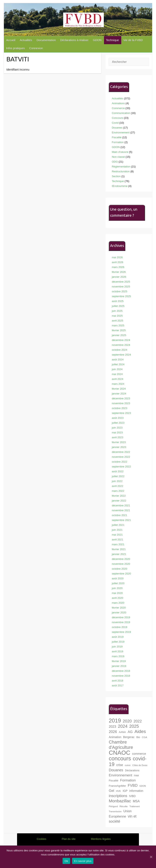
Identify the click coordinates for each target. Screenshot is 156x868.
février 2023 (119, 442)
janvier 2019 (119, 666)
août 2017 (118, 685)
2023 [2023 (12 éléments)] (112, 727)
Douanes (117, 128)
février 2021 (119, 549)
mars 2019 (118, 656)
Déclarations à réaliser (74, 40)
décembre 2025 (121, 282)
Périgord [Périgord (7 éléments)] (113, 806)
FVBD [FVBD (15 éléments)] (133, 785)
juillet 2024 (118, 364)
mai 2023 (117, 432)
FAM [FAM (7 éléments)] (136, 775)
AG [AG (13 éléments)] (130, 732)
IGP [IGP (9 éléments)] (125, 791)
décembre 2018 (121, 671)
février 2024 (119, 389)
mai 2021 (117, 535)
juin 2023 (117, 428)
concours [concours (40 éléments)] (120, 759)
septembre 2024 (121, 355)
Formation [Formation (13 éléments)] (128, 780)
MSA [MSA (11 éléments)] (136, 801)
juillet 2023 (118, 423)
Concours (117, 118)
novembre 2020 (121, 564)
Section (116, 176)
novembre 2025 (121, 287)
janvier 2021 (119, 554)
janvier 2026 (119, 277)
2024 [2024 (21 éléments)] (123, 726)
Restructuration (121, 171)
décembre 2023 (121, 398)
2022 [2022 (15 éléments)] (138, 721)
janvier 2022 (119, 501)
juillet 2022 (118, 476)
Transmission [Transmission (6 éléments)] (115, 811)
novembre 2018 (121, 676)
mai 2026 (117, 257)
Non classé (118, 157)
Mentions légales (101, 839)
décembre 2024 (121, 340)
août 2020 (118, 578)
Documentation (46, 40)
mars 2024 (118, 384)
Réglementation (121, 167)
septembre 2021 (121, 520)
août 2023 (118, 418)
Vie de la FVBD (133, 40)
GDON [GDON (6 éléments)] (143, 786)
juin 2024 (117, 369)
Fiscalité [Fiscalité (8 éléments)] (113, 781)
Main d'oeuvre (120, 152)
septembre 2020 (121, 574)
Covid (115, 123)
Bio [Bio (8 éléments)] (138, 737)
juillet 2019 (118, 642)
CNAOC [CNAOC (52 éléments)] (119, 753)
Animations (118, 103)
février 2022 (119, 496)
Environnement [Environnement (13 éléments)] (120, 775)
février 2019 (119, 661)
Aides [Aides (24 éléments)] (140, 731)
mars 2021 (118, 544)
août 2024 (118, 360)
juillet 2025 (118, 306)
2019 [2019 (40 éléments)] (115, 721)
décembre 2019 (121, 617)
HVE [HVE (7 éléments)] (118, 791)
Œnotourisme (120, 186)
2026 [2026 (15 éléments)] (113, 732)
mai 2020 (117, 593)
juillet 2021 (118, 525)
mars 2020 (118, 603)
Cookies (42, 839)
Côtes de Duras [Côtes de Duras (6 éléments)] (140, 765)
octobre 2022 (119, 462)
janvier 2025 (119, 335)
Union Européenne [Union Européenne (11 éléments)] (120, 814)
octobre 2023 (119, 408)
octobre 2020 (119, 569)
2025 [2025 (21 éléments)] (134, 726)
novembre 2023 (121, 403)
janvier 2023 (119, 447)
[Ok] (151, 857)
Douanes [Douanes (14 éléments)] (116, 770)
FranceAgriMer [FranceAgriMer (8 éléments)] (117, 786)
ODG (115, 162)
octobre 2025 (119, 291)
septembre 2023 (121, 413)
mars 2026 (118, 267)
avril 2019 (117, 651)
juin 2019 (117, 647)
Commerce (118, 108)
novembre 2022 (121, 457)
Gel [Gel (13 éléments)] (111, 791)
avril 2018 (117, 681)
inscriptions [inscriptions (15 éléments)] (118, 796)
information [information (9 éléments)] (136, 791)
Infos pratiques (15, 48)
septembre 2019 (121, 632)
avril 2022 (117, 486)
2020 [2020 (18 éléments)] (127, 721)
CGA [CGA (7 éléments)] (145, 737)
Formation (118, 142)
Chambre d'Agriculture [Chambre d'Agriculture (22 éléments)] (121, 745)
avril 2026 (117, 262)
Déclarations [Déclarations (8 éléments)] (132, 770)
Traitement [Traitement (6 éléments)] (135, 806)
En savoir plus (83, 861)
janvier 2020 (119, 612)
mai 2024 (117, 374)
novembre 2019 (121, 622)
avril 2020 (117, 598)
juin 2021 (117, 530)
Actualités (26, 40)
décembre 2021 (121, 505)
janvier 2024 (119, 394)
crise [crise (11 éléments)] (120, 765)
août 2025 (118, 301)
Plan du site (69, 839)
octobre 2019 (119, 627)
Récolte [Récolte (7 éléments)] (124, 806)
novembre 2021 (121, 510)
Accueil (11, 40)
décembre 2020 (121, 559)
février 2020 (119, 608)
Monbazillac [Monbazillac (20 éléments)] (120, 801)
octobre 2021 (119, 515)
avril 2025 (117, 321)
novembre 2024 (121, 345)
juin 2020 (117, 588)
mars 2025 (118, 325)
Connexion (36, 48)
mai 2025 (117, 316)
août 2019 (118, 637)
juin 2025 (117, 311)
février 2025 (119, 330)
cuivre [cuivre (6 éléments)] (128, 765)
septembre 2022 (121, 467)
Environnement (121, 132)
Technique (113, 40)
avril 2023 (117, 437)
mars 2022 (118, 491)
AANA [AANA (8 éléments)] (122, 732)
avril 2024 (117, 379)
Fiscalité (117, 137)
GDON (97, 40)
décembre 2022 (121, 452)
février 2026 (119, 272)
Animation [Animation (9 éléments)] (115, 737)
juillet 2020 (118, 583)
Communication (121, 113)
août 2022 (118, 471)
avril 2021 (117, 540)
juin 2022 (117, 481)
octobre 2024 (119, 350)
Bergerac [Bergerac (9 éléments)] (129, 737)
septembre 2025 (121, 296)
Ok (66, 861)
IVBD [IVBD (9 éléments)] (132, 796)
